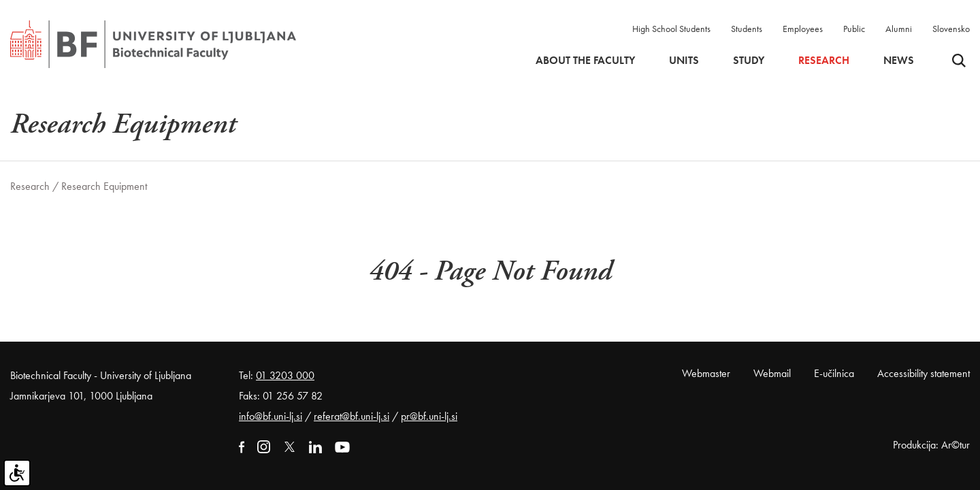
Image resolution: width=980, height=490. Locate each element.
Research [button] (824, 61)
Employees (803, 29)
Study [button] (749, 61)
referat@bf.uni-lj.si (352, 416)
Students (747, 29)
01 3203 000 (285, 375)
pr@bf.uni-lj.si (429, 416)
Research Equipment (104, 186)
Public (854, 29)
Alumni (899, 29)
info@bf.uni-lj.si (271, 416)
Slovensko (951, 29)
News (899, 61)
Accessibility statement (924, 373)
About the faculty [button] (585, 61)
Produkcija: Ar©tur (931, 445)
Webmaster (706, 373)
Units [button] (684, 61)
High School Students (671, 29)
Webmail (772, 373)
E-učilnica (834, 373)
